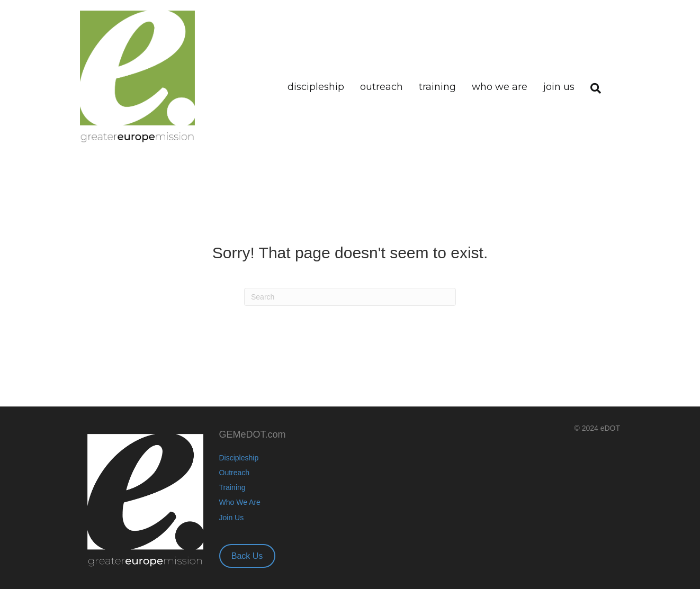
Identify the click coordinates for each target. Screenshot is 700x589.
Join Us (559, 87)
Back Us (247, 556)
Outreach (382, 87)
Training (437, 87)
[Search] (592, 76)
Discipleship (316, 87)
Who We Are (500, 87)
